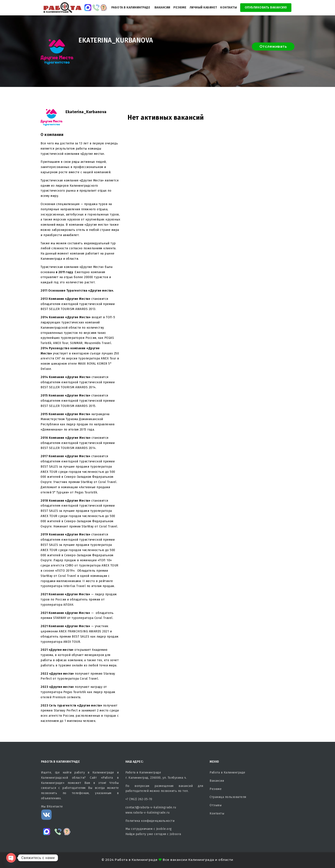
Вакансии (162, 7)
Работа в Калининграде (131, 7)
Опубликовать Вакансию (266, 7)
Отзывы (216, 805)
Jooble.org (164, 829)
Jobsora (175, 834)
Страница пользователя (228, 797)
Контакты (229, 7)
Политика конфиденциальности (150, 821)
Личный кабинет (203, 7)
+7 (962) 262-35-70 (139, 799)
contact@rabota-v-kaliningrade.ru (151, 807)
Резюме (180, 7)
